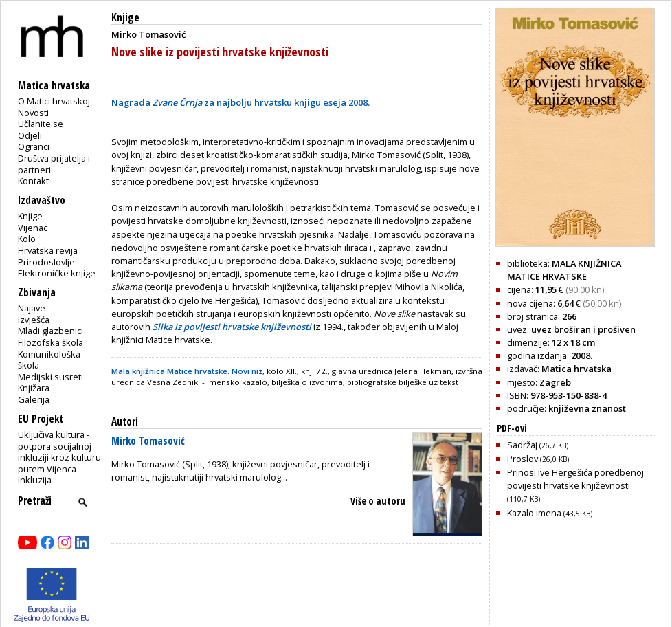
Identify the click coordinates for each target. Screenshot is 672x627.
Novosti (33, 113)
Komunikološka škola (49, 360)
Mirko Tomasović (148, 441)
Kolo (27, 239)
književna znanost (587, 408)
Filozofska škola (51, 342)
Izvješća (34, 320)
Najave (32, 308)
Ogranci (34, 146)
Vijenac (33, 228)
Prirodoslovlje (46, 262)
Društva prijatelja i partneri (54, 164)
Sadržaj (538, 445)
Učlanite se (41, 124)
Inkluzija (35, 480)
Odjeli (30, 135)
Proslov (538, 459)
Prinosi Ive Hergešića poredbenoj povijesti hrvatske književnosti (575, 485)
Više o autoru (378, 501)
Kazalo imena (550, 513)
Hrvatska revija (48, 250)
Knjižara (34, 388)
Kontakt (33, 181)
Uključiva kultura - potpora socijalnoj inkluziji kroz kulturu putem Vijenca (59, 452)
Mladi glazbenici (51, 331)
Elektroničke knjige (57, 273)
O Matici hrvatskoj (54, 101)
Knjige (30, 216)
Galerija (34, 399)
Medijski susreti (51, 377)
